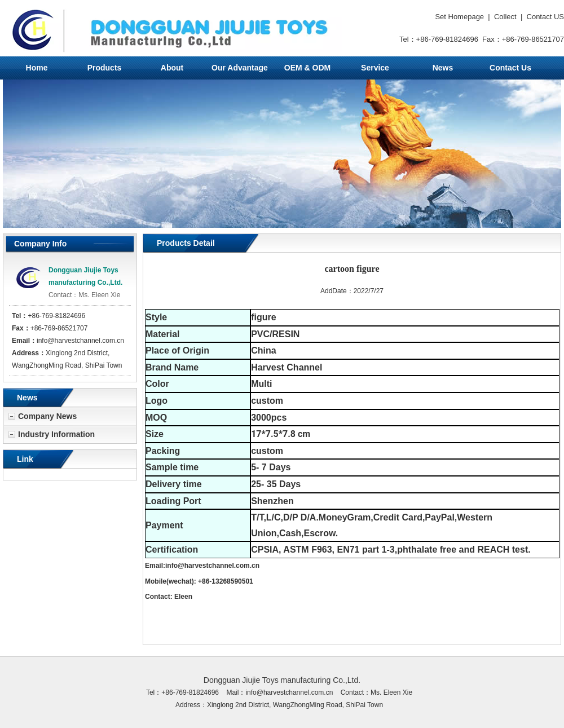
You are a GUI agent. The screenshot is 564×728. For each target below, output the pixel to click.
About (172, 68)
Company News (47, 416)
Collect (505, 17)
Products (105, 68)
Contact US (545, 17)
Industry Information (56, 434)
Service (375, 68)
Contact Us (510, 68)
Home (37, 68)
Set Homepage (459, 17)
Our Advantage (240, 68)
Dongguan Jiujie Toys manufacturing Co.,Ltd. (282, 680)
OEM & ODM (307, 68)
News (443, 68)
